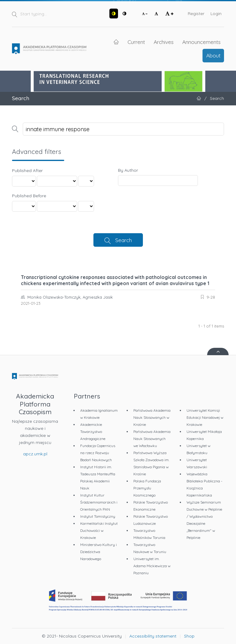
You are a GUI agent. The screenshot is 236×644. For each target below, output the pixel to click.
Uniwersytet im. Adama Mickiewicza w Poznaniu (152, 566)
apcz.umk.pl (35, 454)
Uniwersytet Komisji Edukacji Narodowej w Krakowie (205, 417)
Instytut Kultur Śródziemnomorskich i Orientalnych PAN (99, 502)
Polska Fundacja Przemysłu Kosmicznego (147, 488)
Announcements (201, 42)
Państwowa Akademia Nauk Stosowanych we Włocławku (152, 439)
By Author (128, 170)
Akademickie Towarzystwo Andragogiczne (93, 432)
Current (136, 42)
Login (216, 14)
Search (124, 240)
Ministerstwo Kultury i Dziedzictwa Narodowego (98, 552)
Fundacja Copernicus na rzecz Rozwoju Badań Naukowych (98, 453)
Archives (164, 42)
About (213, 55)
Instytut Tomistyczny (98, 516)
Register (196, 14)
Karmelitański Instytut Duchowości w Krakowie (99, 530)
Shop (189, 636)
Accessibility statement (153, 636)
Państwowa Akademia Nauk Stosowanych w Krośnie (152, 417)
